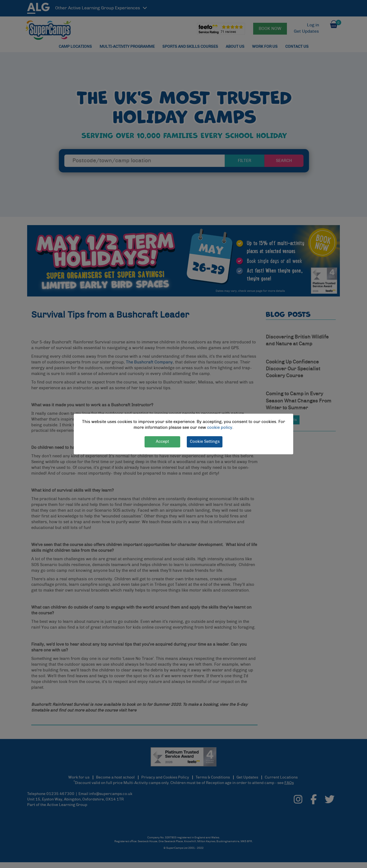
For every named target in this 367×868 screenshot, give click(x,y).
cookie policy (220, 428)
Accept (162, 442)
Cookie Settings (205, 442)
